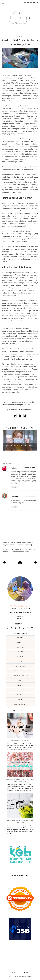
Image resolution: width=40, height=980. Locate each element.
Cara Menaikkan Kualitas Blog (20, 740)
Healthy (20, 647)
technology (20, 704)
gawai (20, 685)
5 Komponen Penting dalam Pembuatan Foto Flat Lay (20, 822)
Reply (14, 487)
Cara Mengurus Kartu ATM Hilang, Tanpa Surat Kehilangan (20, 780)
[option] (20, 441)
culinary (20, 657)
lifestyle (20, 690)
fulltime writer (20, 676)
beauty (20, 652)
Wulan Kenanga (20, 15)
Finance (20, 642)
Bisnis (20, 638)
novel (20, 695)
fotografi (20, 666)
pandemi (26, 410)
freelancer (20, 671)
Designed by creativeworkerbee (20, 976)
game (20, 680)
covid (22, 410)
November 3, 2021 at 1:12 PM (31, 496)
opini (20, 699)
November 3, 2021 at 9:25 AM (30, 468)
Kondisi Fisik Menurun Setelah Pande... (20, 445)
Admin (14, 468)
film (20, 661)
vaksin (30, 410)
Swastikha (15, 497)
